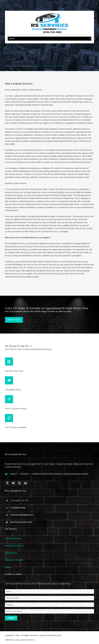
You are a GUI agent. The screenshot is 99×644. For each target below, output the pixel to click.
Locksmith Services (22, 66)
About (14, 474)
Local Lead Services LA (25, 640)
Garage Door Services (14, 546)
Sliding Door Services (14, 560)
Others (8, 567)
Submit (11, 618)
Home (7, 66)
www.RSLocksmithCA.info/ (51, 635)
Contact (25, 474)
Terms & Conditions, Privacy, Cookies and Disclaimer (60, 474)
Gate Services (11, 553)
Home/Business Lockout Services (49, 66)
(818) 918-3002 (14, 320)
